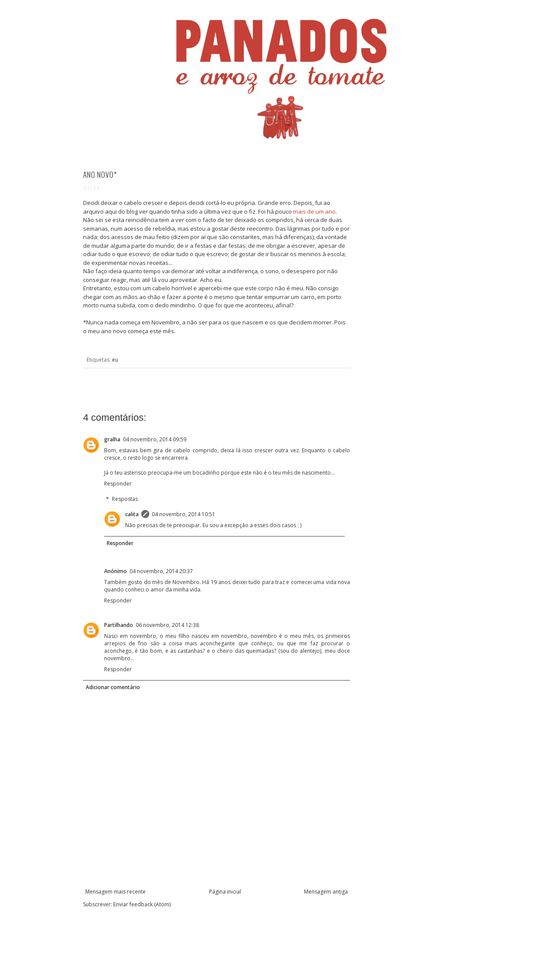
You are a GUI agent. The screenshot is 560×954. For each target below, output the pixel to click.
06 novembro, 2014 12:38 (167, 625)
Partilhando (119, 625)
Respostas (125, 499)
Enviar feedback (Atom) (142, 904)
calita (132, 514)
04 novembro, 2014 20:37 (161, 571)
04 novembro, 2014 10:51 (184, 514)
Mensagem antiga (326, 892)
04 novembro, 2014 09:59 (155, 439)
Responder (118, 484)
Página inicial (225, 892)
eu (115, 360)
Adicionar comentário (113, 687)
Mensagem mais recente (115, 892)
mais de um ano (314, 211)
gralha (112, 439)
